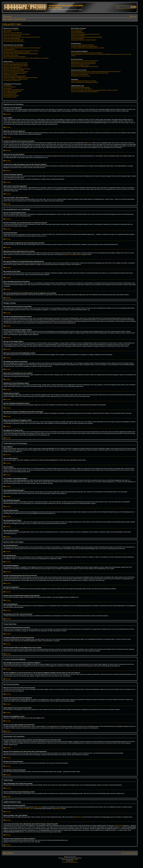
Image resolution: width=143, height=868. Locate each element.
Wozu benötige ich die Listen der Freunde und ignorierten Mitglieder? (87, 53)
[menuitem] (133, 16)
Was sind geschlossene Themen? (11, 96)
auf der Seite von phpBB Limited (25, 809)
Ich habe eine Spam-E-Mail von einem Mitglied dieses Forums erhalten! (88, 48)
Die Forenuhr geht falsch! (9, 49)
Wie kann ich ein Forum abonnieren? (80, 74)
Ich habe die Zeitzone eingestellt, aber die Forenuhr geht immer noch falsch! (21, 51)
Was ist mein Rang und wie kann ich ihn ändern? (15, 57)
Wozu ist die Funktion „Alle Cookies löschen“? (14, 41)
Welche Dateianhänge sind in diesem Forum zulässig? (84, 81)
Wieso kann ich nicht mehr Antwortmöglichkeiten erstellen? (17, 69)
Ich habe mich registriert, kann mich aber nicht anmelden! (17, 34)
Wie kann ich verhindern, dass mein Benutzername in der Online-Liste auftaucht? (22, 48)
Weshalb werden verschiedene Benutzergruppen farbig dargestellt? (87, 37)
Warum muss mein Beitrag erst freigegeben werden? (16, 79)
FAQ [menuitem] (123, 853)
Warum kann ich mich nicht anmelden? (12, 36)
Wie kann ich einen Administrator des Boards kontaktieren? (85, 92)
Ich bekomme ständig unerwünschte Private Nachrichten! (84, 46)
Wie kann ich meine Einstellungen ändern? (13, 46)
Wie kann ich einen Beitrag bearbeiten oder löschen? (16, 64)
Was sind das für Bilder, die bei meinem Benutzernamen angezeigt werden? (21, 54)
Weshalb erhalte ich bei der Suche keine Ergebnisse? (83, 62)
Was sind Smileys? (8, 88)
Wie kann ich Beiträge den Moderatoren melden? (15, 76)
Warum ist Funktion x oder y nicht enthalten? (81, 89)
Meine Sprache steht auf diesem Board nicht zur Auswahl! (17, 52)
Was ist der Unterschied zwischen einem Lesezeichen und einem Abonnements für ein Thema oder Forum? (96, 72)
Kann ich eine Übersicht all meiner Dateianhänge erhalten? (85, 82)
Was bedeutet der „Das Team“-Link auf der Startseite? (84, 40)
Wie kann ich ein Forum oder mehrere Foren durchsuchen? (85, 61)
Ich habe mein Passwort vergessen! (12, 39)
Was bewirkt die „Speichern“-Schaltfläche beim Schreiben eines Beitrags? (20, 78)
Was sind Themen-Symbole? (10, 97)
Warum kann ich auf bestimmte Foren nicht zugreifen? (16, 72)
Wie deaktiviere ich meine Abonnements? (81, 76)
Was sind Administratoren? (77, 30)
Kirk (73, 861)
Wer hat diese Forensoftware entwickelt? (81, 87)
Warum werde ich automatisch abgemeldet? (13, 40)
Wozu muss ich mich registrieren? (11, 30)
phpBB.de (80, 255)
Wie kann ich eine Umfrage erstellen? (12, 67)
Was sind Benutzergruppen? (78, 33)
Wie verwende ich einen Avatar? (11, 55)
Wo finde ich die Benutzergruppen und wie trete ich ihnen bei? (85, 34)
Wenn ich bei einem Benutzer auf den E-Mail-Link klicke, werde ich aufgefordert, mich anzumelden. (26, 58)
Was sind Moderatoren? (77, 31)
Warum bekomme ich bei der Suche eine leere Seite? (83, 64)
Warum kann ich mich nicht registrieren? (13, 33)
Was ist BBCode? (7, 85)
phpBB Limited (69, 255)
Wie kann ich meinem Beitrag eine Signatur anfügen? (16, 66)
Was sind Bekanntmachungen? (11, 93)
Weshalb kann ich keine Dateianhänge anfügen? (15, 73)
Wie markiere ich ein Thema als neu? (12, 80)
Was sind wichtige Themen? (10, 94)
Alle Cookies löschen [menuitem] (131, 853)
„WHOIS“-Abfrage (118, 826)
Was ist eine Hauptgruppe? (77, 39)
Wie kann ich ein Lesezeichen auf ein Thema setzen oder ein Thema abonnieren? (90, 73)
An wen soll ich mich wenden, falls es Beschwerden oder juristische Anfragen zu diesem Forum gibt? (94, 90)
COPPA (90, 143)
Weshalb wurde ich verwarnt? (10, 75)
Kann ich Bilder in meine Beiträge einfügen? (13, 90)
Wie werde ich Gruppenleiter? (78, 36)
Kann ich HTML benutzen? (10, 87)
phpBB (65, 858)
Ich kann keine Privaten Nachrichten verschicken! (82, 45)
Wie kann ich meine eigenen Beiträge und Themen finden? (85, 67)
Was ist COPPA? (7, 31)
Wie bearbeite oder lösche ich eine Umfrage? (14, 70)
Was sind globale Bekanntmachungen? (12, 91)
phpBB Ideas (78, 817)
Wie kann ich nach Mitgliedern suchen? (80, 65)
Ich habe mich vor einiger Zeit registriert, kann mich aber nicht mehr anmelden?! (22, 37)
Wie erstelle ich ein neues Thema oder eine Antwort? (16, 63)
